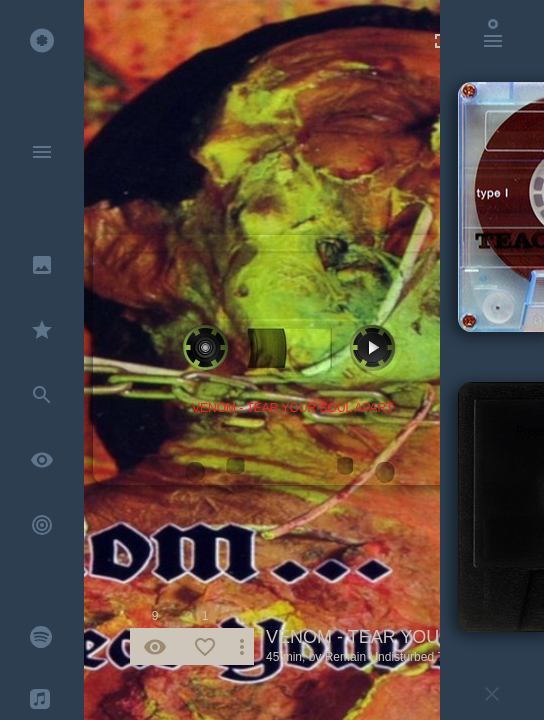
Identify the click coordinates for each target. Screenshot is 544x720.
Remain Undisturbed (379, 657)
